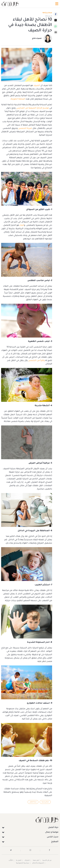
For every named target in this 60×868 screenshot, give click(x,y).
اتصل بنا (19, 860)
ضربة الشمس (25, 128)
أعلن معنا (36, 860)
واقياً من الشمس (36, 361)
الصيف (36, 86)
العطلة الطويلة (18, 99)
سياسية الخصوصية (23, 863)
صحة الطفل (33, 802)
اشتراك (27, 860)
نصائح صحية (45, 802)
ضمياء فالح (37, 39)
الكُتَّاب (11, 860)
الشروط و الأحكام (38, 863)
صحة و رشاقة (47, 13)
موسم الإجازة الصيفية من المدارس (33, 108)
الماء (22, 225)
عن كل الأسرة (47, 860)
